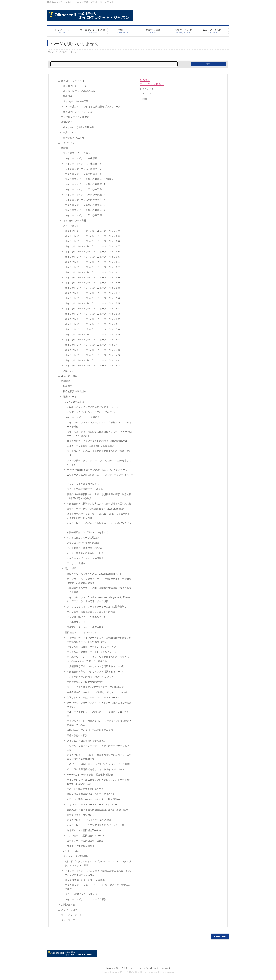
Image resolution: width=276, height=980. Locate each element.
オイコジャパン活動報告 (76, 856)
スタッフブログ (69, 910)
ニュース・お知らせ (71, 376)
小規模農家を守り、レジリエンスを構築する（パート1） (96, 672)
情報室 (65, 148)
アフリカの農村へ (76, 563)
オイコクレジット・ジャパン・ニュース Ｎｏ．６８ (93, 241)
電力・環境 (71, 569)
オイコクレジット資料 (75, 221)
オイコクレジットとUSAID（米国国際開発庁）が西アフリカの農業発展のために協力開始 (99, 757)
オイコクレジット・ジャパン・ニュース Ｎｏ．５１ (93, 324)
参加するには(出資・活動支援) (79, 127)
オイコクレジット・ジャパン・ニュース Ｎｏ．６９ (93, 236)
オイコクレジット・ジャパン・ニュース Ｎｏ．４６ (93, 350)
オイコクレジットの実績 (76, 101)
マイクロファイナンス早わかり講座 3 (85, 205)
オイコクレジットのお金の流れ (79, 91)
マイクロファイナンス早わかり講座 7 (85, 184)
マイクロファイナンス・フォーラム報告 (86, 899)
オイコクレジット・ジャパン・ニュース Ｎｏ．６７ (93, 246)
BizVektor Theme (138, 972)
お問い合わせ (68, 905)
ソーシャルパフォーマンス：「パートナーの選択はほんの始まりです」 (99, 705)
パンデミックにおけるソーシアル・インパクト (91, 412)
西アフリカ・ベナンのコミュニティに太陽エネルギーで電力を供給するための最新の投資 (99, 581)
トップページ (68, 143)
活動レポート (70, 397)
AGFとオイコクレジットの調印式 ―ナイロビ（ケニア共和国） (98, 714)
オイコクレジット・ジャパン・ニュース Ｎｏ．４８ (93, 340)
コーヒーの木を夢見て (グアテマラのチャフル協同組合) (96, 687)
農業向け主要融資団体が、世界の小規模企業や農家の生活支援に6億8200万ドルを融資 (99, 496)
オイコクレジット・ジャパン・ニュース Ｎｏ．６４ (93, 262)
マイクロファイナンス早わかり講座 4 (85, 200)
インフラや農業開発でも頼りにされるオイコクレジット (96, 769)
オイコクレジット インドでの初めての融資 (89, 820)
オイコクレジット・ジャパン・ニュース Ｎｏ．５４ (93, 309)
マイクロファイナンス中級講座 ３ (83, 164)
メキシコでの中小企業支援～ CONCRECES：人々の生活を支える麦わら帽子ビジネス (100, 516)
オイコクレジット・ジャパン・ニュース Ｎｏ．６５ (93, 257)
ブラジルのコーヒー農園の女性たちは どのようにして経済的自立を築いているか (99, 723)
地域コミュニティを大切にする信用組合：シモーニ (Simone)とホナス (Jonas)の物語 (99, 434)
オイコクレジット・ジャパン (78, 112)
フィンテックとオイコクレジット (84, 484)
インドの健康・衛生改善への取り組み (86, 548)
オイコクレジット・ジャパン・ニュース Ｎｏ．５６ (93, 298)
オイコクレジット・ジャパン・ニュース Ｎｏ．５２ (93, 319)
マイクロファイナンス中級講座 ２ (83, 169)
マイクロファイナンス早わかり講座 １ (86, 215)
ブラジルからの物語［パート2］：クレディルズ (92, 647)
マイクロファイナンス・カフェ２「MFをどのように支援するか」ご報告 (99, 887)
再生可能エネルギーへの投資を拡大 (85, 627)
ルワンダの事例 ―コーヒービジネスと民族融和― (93, 799)
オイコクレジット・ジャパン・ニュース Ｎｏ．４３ (93, 366)
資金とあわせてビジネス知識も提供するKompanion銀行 (96, 509)
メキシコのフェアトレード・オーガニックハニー (92, 805)
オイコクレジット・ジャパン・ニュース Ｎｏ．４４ (93, 360)
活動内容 (66, 381)
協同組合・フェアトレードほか (81, 632)
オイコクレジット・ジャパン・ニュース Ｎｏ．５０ (93, 329)
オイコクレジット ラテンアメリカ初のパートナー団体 (96, 825)
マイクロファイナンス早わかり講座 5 (85, 195)
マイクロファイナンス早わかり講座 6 (85, 189)
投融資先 (68, 386)
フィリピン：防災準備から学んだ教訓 (86, 741)
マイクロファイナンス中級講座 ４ (83, 158)
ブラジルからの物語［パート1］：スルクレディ (92, 652)
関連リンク (69, 371)
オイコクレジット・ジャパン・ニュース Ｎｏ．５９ (93, 283)
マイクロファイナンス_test (75, 117)
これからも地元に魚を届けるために (85, 789)
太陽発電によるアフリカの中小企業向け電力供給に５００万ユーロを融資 (99, 590)
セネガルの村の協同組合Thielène (84, 830)
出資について (70, 133)
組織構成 (68, 96)
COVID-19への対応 (75, 402)
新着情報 (145, 80)
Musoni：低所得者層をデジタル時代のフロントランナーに (97, 470)
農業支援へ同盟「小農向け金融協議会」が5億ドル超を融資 (97, 810)
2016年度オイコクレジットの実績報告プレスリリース (93, 107)
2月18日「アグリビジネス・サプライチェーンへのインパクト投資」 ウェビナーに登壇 (98, 863)
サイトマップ (68, 920)
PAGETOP (220, 936)
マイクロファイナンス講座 (77, 153)
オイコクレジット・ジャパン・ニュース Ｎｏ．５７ (93, 293)
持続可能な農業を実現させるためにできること (91, 794)
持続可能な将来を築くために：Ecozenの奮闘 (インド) (95, 574)
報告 (145, 99)
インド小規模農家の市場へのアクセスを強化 (90, 677)
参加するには (68, 122)
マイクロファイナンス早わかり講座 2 (85, 210)
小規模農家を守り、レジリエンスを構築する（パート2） (96, 666)
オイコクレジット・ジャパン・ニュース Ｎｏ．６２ (93, 267)
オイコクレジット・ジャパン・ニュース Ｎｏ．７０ (93, 231)
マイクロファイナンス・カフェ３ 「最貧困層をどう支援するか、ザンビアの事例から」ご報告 (99, 873)
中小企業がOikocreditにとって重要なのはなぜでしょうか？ (97, 692)
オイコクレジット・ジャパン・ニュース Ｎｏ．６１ (93, 272)
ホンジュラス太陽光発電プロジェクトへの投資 (92, 612)
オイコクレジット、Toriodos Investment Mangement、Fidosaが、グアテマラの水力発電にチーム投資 (99, 599)
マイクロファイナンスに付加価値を (85, 558)
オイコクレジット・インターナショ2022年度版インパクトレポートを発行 (99, 425)
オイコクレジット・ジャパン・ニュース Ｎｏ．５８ (93, 288)
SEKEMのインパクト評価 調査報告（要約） (90, 775)
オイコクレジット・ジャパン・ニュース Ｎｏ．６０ (93, 278)
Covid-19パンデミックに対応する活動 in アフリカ (93, 407)
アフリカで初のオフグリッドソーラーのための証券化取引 (97, 607)
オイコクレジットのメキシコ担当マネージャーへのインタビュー (99, 525)
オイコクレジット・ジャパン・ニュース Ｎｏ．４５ (93, 355)
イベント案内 (149, 89)
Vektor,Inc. (156, 972)
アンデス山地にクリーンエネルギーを (86, 617)
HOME (50, 52)
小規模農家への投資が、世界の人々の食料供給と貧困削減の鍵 (99, 504)
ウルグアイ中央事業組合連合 (82, 846)
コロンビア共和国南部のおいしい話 (85, 489)
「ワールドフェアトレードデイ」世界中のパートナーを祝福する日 (99, 748)
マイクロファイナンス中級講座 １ (83, 174)
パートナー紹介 (71, 851)
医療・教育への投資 (77, 735)
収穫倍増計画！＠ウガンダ (81, 815)
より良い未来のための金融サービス (85, 553)
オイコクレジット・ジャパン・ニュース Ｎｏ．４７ (93, 345)
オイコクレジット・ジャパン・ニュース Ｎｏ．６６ (93, 252)
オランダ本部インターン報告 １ (81, 894)
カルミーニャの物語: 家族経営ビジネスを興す (91, 446)
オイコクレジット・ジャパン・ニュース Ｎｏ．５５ (93, 303)
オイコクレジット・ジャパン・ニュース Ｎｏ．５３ (93, 314)
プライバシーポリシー (73, 915)
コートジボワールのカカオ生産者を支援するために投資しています (99, 453)
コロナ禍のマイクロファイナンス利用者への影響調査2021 (97, 441)
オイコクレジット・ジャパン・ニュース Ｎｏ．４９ (93, 334)
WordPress (120, 972)
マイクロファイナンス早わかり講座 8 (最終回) (90, 179)
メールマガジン (71, 226)
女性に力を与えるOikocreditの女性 (85, 682)
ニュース (147, 94)
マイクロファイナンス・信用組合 (82, 417)
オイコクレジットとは (73, 81)
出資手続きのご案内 (73, 138)
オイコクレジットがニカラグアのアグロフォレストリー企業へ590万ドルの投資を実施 (99, 782)
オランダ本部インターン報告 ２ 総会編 (85, 880)
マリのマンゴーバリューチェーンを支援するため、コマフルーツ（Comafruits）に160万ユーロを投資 (99, 659)
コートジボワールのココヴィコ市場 (85, 841)
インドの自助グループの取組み (83, 538)
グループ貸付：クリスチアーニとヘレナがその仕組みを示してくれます (99, 462)
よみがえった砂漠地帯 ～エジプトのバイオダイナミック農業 (98, 764)
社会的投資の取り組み (75, 391)
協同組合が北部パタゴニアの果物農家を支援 (90, 730)
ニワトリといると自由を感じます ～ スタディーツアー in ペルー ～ (100, 477)
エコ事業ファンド (76, 622)
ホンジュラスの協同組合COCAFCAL (86, 836)
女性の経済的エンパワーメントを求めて (88, 532)
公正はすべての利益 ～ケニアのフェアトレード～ (93, 698)
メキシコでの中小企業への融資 (83, 543)
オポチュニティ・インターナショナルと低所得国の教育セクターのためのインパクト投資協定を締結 (99, 640)
